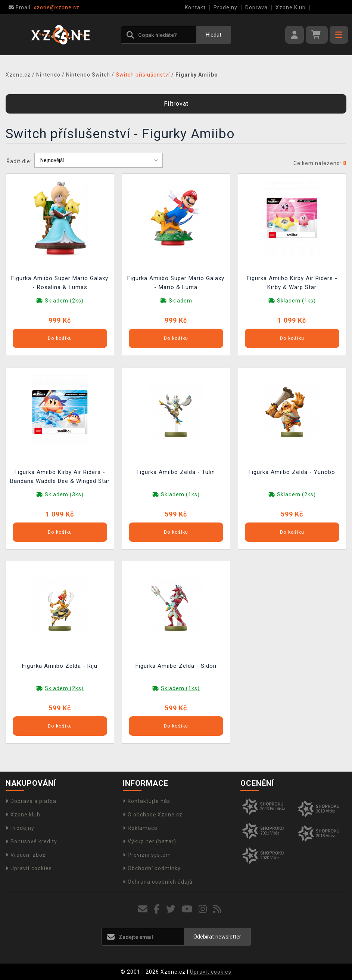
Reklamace (140, 828)
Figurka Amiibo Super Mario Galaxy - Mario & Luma (176, 283)
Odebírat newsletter (217, 937)
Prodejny (225, 7)
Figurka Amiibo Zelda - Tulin (176, 472)
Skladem (180, 301)
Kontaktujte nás (147, 801)
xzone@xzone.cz (44, 7)
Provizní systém (147, 855)
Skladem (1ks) (296, 301)
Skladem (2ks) (64, 301)
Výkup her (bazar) (149, 841)
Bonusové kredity (31, 841)
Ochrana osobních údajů (158, 882)
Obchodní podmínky (152, 868)
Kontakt (195, 7)
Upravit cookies (29, 868)
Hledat (214, 35)
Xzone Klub (291, 7)
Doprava (256, 7)
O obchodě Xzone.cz (153, 815)
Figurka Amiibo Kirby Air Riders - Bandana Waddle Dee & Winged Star (60, 477)
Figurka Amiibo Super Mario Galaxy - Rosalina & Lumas (60, 283)
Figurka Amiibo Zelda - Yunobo (292, 472)
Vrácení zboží (26, 855)
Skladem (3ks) (64, 494)
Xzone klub (23, 815)
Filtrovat (176, 104)
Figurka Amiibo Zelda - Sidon (176, 666)
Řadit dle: (19, 161)
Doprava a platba (31, 801)
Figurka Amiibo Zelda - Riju (60, 666)
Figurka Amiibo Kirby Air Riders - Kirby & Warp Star (292, 283)
